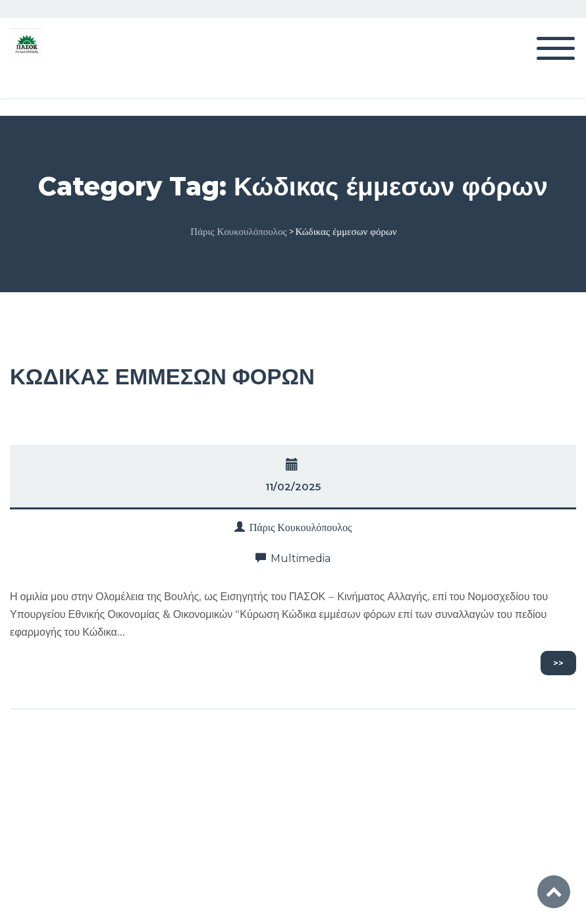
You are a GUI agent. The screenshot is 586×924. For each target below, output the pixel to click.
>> (558, 663)
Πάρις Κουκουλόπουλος (301, 527)
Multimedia (301, 558)
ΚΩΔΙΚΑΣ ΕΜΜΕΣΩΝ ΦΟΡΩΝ (162, 376)
